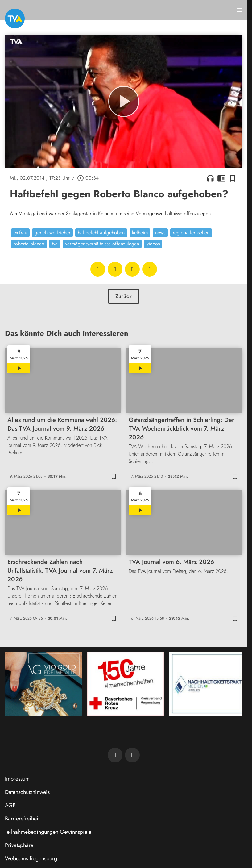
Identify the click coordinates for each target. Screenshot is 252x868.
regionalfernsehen (191, 233)
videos (153, 244)
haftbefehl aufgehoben (101, 233)
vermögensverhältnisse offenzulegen (102, 244)
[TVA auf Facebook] (115, 755)
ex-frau (20, 233)
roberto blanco (29, 244)
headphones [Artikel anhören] (210, 178)
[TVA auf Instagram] (132, 755)
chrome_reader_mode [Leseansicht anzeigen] (221, 178)
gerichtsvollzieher (52, 233)
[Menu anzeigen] (240, 10)
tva (55, 244)
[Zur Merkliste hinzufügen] (233, 178)
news (160, 233)
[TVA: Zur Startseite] (15, 19)
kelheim (140, 233)
